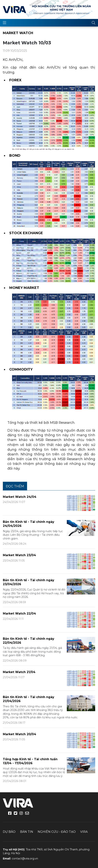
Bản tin (27, 832)
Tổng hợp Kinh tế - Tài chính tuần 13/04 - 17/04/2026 (30, 761)
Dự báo (9, 832)
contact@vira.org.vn (25, 859)
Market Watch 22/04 (19, 613)
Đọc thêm (15, 486)
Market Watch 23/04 (19, 555)
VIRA (14, 9)
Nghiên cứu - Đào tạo (57, 832)
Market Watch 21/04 (19, 672)
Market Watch (18, 33)
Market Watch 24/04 (20, 497)
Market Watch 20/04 (19, 734)
